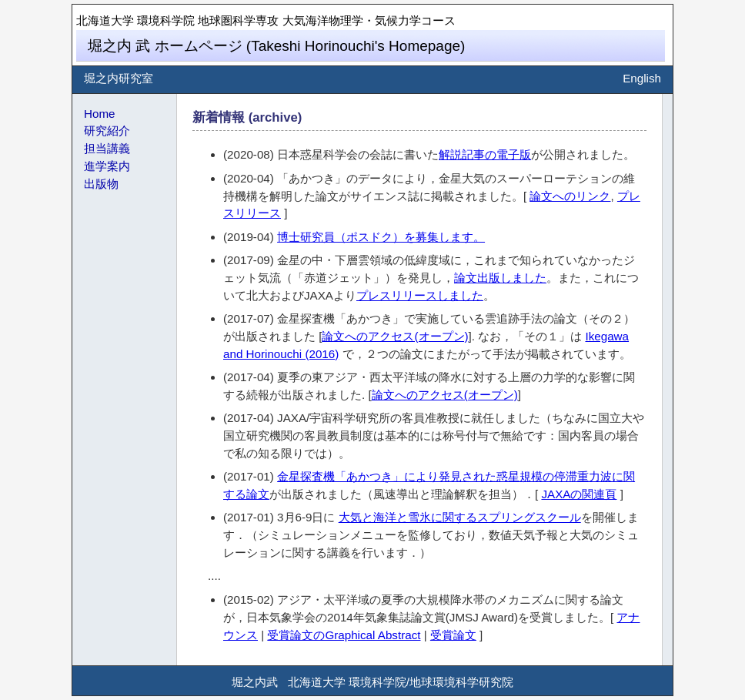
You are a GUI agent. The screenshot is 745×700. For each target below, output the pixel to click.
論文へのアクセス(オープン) (395, 336)
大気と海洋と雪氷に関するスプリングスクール (460, 517)
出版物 (101, 184)
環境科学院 (166, 20)
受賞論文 (453, 635)
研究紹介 (107, 131)
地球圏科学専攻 (238, 20)
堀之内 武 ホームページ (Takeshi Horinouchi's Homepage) (276, 46)
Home (100, 114)
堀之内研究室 (119, 78)
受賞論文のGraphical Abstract (344, 635)
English (642, 78)
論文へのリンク (570, 196)
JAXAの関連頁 (579, 494)
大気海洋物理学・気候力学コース (369, 20)
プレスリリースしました (420, 295)
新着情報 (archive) (247, 117)
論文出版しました (500, 278)
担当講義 (107, 148)
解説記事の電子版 (485, 154)
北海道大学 (105, 20)
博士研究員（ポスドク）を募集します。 (381, 237)
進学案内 (107, 166)
